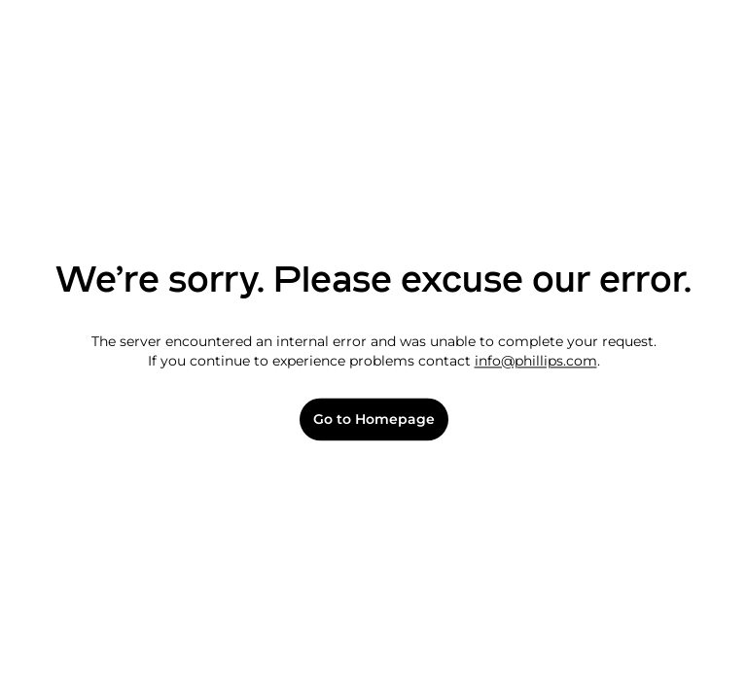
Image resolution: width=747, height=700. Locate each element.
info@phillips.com (536, 361)
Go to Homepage (374, 420)
